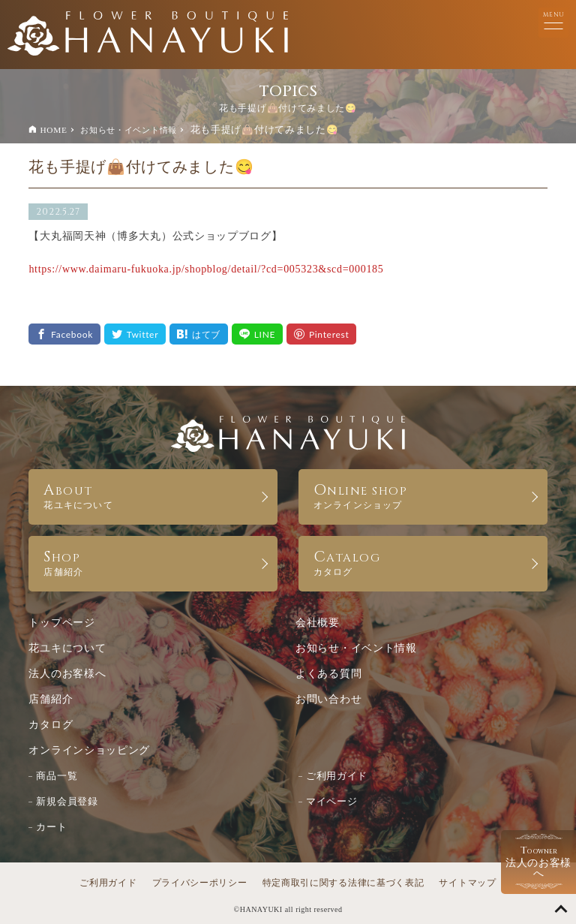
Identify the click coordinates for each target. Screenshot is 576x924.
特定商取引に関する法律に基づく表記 (343, 883)
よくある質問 (328, 674)
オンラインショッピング (89, 750)
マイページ (332, 801)
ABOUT (153, 495)
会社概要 (318, 623)
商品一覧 (57, 776)
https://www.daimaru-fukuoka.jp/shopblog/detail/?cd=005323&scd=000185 (206, 269)
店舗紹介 (51, 699)
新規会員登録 (67, 801)
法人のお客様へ (67, 674)
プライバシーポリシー (200, 883)
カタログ (51, 725)
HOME (53, 130)
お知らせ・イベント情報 (129, 130)
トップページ (61, 623)
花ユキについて (67, 648)
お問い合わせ (328, 699)
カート (51, 827)
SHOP (153, 562)
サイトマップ (467, 883)
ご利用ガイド (337, 776)
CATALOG (423, 562)
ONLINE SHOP (423, 495)
